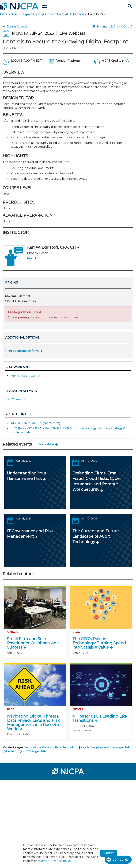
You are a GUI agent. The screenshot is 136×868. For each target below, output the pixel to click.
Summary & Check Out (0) (113, 27)
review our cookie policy (54, 861)
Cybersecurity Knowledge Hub (24, 751)
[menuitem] (14, 784)
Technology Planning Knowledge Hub (51, 747)
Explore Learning (33, 14)
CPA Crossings (15, 399)
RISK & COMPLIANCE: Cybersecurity (36, 423)
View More (46, 444)
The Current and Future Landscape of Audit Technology (96, 536)
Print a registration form (22, 351)
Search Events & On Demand (66, 14)
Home (4, 14)
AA (127, 61)
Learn (16, 14)
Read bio (33, 258)
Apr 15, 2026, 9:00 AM (26, 376)
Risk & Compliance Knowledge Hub (105, 747)
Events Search (15, 27)
